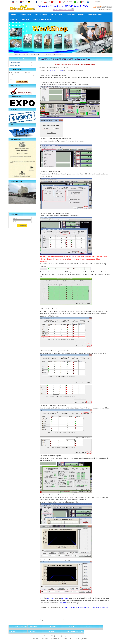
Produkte (52, 636)
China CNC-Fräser (70, 608)
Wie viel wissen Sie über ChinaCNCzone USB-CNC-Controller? (58, 622)
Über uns (81, 15)
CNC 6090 (52, 70)
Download (25, 19)
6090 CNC (64, 598)
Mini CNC (63, 603)
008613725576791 (108, 6)
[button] (57, 52)
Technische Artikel (25, 55)
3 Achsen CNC (71, 627)
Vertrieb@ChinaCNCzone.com (104, 8)
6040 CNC (50, 598)
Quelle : (51, 67)
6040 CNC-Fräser (41, 15)
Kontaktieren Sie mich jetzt (22, 81)
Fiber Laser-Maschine (83, 608)
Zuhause (13, 15)
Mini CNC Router (26, 15)
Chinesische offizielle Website (42, 19)
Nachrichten (14, 19)
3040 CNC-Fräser (56, 15)
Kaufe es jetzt (70, 15)
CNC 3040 (51, 631)
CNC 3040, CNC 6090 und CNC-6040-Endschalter (56, 620)
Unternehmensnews (15, 62)
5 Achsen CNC (33, 627)
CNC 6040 (59, 70)
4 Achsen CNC (52, 627)
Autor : (41, 67)
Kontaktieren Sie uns (95, 15)
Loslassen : (56, 67)
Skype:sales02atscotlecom (106, 9)
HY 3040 (12, 631)
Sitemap (64, 636)
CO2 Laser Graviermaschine (75, 631)
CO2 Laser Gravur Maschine (99, 608)
